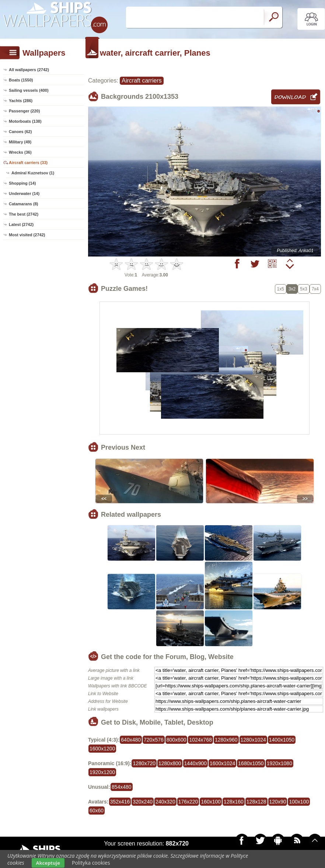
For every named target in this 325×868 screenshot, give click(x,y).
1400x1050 (282, 740)
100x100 (299, 802)
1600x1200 (102, 749)
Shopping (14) (22, 183)
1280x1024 (253, 740)
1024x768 (200, 740)
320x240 (143, 802)
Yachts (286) (21, 101)
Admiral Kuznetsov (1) (33, 173)
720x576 (154, 740)
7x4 (315, 289)
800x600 (177, 740)
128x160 (234, 802)
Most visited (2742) (27, 235)
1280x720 (144, 763)
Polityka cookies (91, 863)
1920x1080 (279, 763)
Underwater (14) (24, 194)
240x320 (165, 802)
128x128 (256, 802)
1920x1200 (102, 772)
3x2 (292, 289)
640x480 (131, 740)
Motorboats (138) (25, 121)
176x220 (188, 802)
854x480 (122, 787)
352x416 (120, 802)
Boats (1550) (21, 80)
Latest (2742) (21, 224)
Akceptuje (48, 863)
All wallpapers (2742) (29, 70)
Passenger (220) (24, 111)
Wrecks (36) (20, 152)
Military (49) (20, 142)
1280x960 (226, 740)
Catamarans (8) (23, 204)
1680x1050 (251, 763)
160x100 (211, 802)
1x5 (281, 289)
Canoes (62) (20, 132)
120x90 (278, 802)
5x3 (303, 289)
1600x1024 (222, 763)
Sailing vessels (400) (29, 90)
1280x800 (170, 763)
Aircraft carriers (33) (28, 163)
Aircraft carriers (141, 81)
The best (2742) (24, 214)
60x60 (97, 811)
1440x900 (196, 763)
